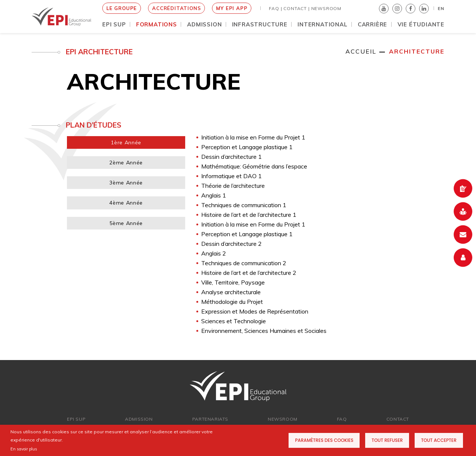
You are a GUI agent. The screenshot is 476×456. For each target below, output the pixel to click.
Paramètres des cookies (324, 440)
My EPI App (232, 8)
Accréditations (176, 8)
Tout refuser (387, 440)
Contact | (296, 8)
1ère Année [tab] (126, 142)
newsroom (283, 419)
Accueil (361, 51)
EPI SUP (76, 419)
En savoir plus (24, 449)
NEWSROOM (326, 8)
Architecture (417, 51)
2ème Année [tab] (126, 163)
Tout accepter (439, 440)
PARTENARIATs (210, 419)
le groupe (122, 8)
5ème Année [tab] (126, 223)
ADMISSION (139, 419)
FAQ (342, 419)
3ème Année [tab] (126, 183)
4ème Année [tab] (126, 203)
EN (441, 8)
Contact (398, 419)
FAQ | (275, 8)
